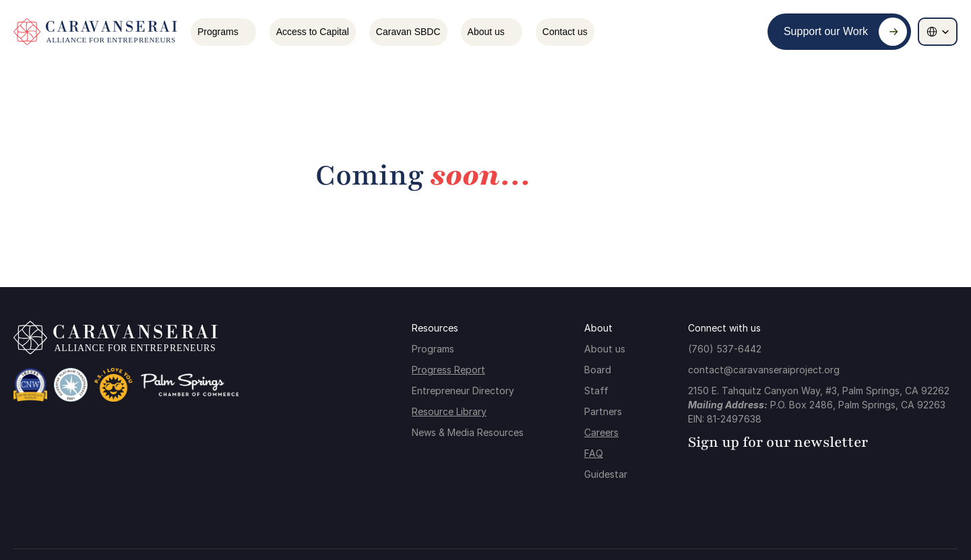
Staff (596, 391)
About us (605, 349)
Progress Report (448, 370)
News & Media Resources (468, 432)
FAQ (594, 453)
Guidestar (606, 474)
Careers (601, 432)
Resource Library (449, 411)
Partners (603, 411)
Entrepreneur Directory (463, 391)
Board (598, 370)
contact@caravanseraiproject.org (764, 370)
